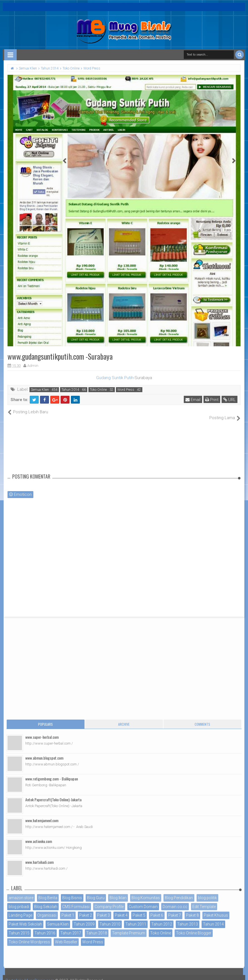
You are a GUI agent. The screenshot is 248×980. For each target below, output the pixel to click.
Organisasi (47, 909)
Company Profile (109, 901)
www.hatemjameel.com (42, 814)
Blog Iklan (118, 892)
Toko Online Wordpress (29, 936)
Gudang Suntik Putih (115, 378)
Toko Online (98, 390)
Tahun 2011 (136, 918)
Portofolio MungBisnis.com (30, 974)
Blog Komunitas (146, 892)
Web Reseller (66, 936)
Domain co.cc (175, 901)
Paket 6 (157, 909)
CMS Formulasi (76, 901)
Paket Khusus (216, 909)
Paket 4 (121, 909)
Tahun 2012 (162, 918)
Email (193, 400)
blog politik (207, 892)
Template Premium (129, 927)
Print (212, 400)
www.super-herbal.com (42, 731)
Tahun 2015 (19, 927)
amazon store (21, 892)
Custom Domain (143, 901)
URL (230, 400)
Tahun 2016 (45, 927)
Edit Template (204, 901)
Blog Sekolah (46, 901)
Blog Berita (48, 892)
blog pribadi (19, 901)
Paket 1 (68, 909)
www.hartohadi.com (39, 856)
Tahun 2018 (97, 927)
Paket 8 (192, 909)
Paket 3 (103, 909)
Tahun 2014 (70, 390)
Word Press (126, 390)
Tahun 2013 (188, 918)
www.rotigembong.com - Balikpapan (52, 773)
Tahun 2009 (84, 918)
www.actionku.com (39, 835)
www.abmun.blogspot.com (44, 752)
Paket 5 (139, 909)
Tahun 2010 (110, 918)
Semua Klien (40, 390)
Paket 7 (175, 909)
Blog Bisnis (72, 892)
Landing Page (20, 909)
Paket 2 (86, 909)
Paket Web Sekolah (25, 918)
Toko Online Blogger (194, 927)
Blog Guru (96, 892)
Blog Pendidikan (179, 892)
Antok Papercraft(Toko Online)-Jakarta (53, 793)
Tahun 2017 (71, 927)
